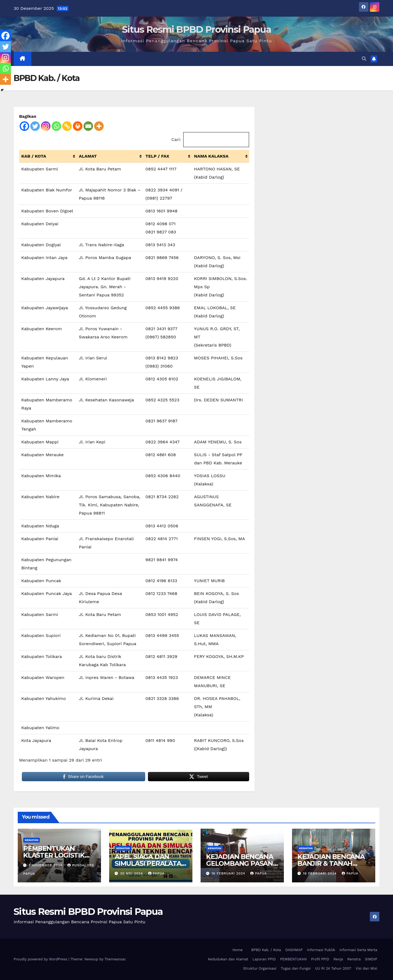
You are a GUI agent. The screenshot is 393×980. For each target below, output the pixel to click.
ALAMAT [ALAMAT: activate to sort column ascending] (88, 156)
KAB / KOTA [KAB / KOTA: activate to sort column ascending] (34, 156)
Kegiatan (32, 840)
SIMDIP (371, 959)
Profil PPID (320, 959)
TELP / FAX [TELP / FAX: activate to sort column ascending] (157, 156)
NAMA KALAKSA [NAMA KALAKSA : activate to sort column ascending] (211, 156)
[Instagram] (46, 126)
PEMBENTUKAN (293, 959)
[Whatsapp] (56, 126)
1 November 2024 (46, 865)
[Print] (78, 126)
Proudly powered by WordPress (41, 959)
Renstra (354, 959)
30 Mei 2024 (132, 873)
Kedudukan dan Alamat (228, 959)
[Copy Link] (67, 126)
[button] (364, 59)
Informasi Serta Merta (358, 950)
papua (157, 873)
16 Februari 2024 (229, 873)
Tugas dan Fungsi (296, 968)
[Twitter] (35, 126)
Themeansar (115, 959)
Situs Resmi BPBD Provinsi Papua (196, 29)
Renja (338, 959)
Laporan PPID (264, 959)
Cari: (210, 140)
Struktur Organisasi (260, 968)
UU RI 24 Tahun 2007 (333, 968)
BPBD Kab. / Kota (266, 950)
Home (238, 950)
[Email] (88, 126)
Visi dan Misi (366, 968)
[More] (99, 126)
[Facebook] (24, 126)
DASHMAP (294, 950)
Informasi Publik (321, 950)
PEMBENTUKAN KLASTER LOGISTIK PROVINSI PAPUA (54, 855)
